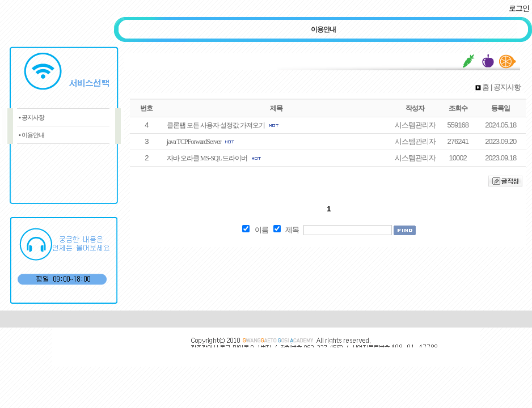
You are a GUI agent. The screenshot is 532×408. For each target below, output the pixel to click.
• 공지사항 (31, 117)
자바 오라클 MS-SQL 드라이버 (207, 158)
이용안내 (323, 29)
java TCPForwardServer (194, 142)
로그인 (519, 8)
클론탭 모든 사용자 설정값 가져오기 (216, 125)
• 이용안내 (31, 135)
